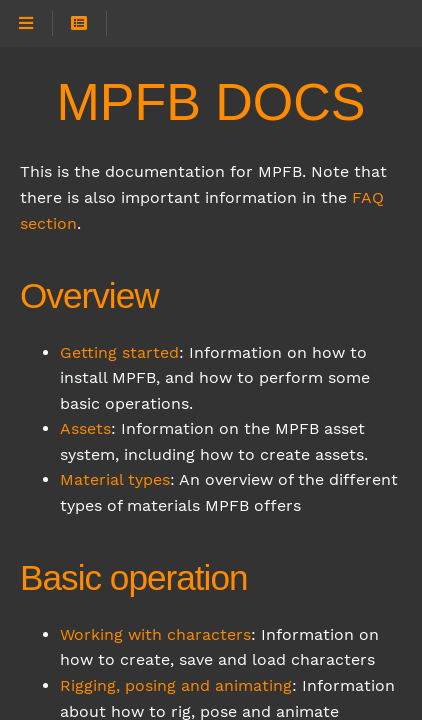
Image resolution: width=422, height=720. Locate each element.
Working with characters (155, 634)
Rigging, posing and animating (176, 685)
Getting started (119, 352)
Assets (85, 428)
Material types (115, 479)
